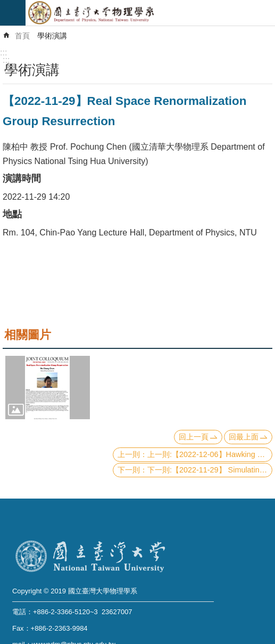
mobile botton (13, 13)
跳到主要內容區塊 (6, 6)
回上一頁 (194, 437)
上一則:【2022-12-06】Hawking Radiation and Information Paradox (210, 454)
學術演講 (52, 36)
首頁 (22, 36)
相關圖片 (28, 335)
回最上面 (244, 437)
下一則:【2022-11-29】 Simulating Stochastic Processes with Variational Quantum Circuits (210, 470)
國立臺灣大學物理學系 (150, 13)
